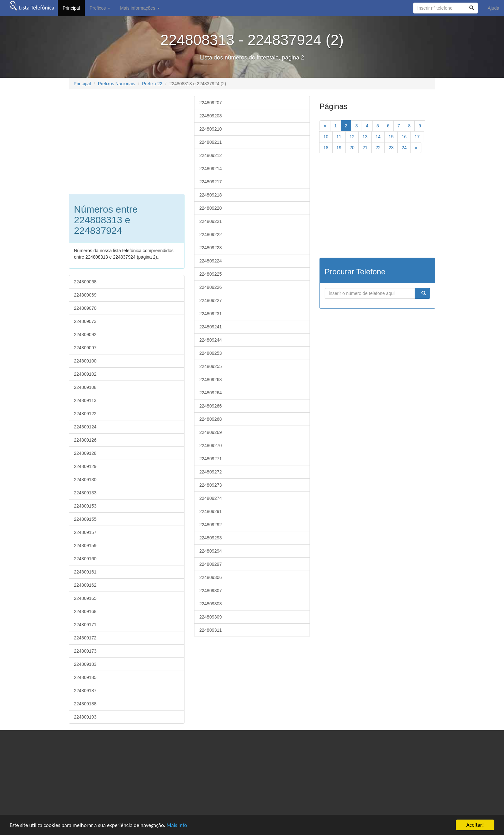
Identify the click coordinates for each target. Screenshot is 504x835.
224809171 (85, 625)
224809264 (211, 393)
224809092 (85, 335)
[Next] (416, 148)
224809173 (85, 651)
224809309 (211, 617)
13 (365, 137)
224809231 (211, 314)
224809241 (211, 327)
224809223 (211, 248)
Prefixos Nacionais (116, 84)
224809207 (211, 103)
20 (352, 148)
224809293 (211, 538)
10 (326, 137)
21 (365, 148)
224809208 (211, 116)
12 (352, 137)
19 (339, 148)
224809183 (85, 664)
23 (391, 148)
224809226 (211, 287)
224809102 (85, 374)
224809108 (85, 387)
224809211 (211, 142)
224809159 (85, 546)
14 (378, 137)
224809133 (85, 493)
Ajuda (493, 8)
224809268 (211, 419)
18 (326, 148)
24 (404, 148)
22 (378, 148)
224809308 (211, 604)
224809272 (211, 472)
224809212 (211, 155)
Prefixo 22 (152, 84)
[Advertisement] (123, 141)
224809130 (85, 480)
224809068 (85, 282)
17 (417, 137)
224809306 (211, 577)
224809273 (211, 485)
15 (391, 137)
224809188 (85, 704)
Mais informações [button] (140, 8)
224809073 (85, 321)
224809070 (85, 308)
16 (404, 137)
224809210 (211, 129)
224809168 (85, 611)
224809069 (85, 295)
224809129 (85, 466)
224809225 (211, 274)
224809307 (211, 591)
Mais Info (177, 825)
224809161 (85, 572)
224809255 (211, 366)
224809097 (85, 348)
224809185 (85, 677)
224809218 (211, 195)
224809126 (85, 440)
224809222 (211, 234)
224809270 (211, 445)
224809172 (85, 638)
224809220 (211, 208)
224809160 (85, 559)
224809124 (85, 427)
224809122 (85, 414)
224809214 (211, 169)
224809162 (85, 585)
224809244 (211, 340)
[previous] (325, 126)
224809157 (85, 532)
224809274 (211, 498)
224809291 (211, 511)
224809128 (85, 453)
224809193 (85, 717)
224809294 (211, 551)
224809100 (85, 361)
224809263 (211, 380)
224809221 (211, 221)
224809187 (85, 691)
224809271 (211, 459)
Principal (71, 8)
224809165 (85, 598)
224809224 (211, 261)
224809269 (211, 432)
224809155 (85, 519)
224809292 (211, 525)
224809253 (211, 353)
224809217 (211, 182)
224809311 (211, 630)
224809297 (211, 564)
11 (339, 137)
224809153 (85, 506)
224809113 (85, 400)
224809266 (211, 406)
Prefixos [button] (100, 8)
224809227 (211, 300)
